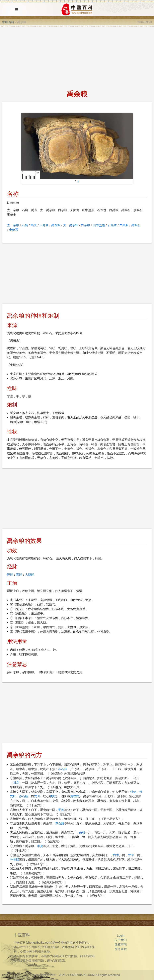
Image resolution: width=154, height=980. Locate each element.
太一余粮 (13, 225)
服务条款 (121, 949)
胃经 (19, 575)
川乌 (16, 783)
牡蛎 (133, 792)
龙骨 (37, 796)
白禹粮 (124, 225)
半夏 (40, 846)
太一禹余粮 (71, 225)
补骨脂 (15, 860)
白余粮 (86, 225)
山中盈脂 (99, 225)
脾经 (10, 575)
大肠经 (30, 575)
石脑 (25, 225)
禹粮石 (136, 225)
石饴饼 (112, 225)
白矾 (82, 832)
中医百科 (8, 22)
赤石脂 (63, 769)
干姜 (61, 810)
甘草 (131, 855)
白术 (116, 855)
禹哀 (34, 225)
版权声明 (121, 945)
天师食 (44, 225)
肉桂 (53, 796)
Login (121, 936)
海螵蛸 (75, 796)
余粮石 (14, 230)
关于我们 (121, 940)
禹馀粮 (56, 225)
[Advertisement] (77, 58)
